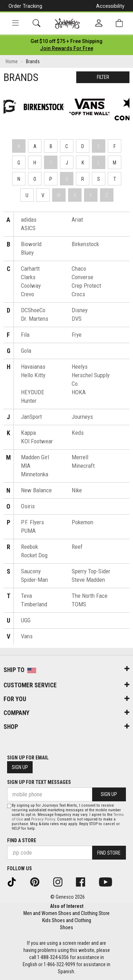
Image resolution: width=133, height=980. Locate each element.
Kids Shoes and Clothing (67, 920)
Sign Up (20, 767)
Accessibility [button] (110, 6)
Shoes (66, 927)
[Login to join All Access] (66, 41)
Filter (103, 77)
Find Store (109, 853)
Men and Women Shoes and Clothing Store (66, 913)
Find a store (22, 840)
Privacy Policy (43, 819)
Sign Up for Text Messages (39, 782)
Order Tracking (25, 6)
